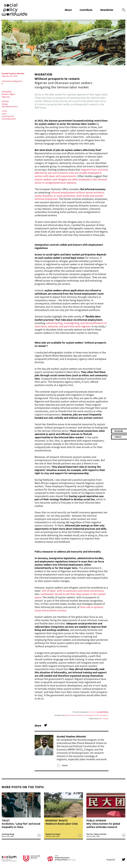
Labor (4, 116)
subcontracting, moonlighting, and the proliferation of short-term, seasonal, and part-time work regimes (71, 327)
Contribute (86, 11)
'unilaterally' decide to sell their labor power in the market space (70, 598)
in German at (98, 714)
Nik (101, 721)
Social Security (8, 118)
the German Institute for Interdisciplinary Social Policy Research (89, 717)
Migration (6, 99)
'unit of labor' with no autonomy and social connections (72, 593)
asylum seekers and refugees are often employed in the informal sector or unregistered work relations (71, 183)
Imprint (111, 862)
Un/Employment (9, 121)
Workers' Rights (8, 96)
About (68, 11)
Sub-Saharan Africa (10, 109)
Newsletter (107, 11)
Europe (5, 106)
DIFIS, (67, 717)
